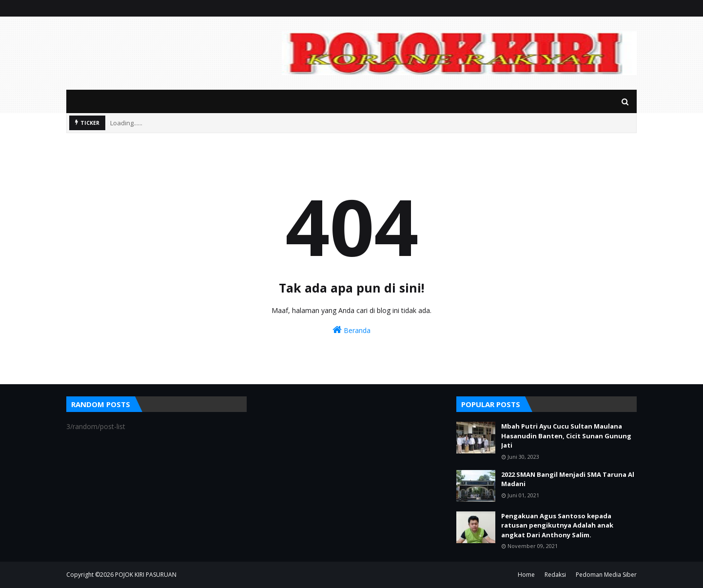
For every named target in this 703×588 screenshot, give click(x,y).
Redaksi (555, 575)
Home (526, 575)
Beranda (351, 330)
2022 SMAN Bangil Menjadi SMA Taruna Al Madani (568, 479)
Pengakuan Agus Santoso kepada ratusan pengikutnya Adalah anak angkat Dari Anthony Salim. (557, 525)
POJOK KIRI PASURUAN (146, 575)
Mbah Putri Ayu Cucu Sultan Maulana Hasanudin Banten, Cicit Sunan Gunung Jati (566, 436)
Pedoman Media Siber (606, 575)
